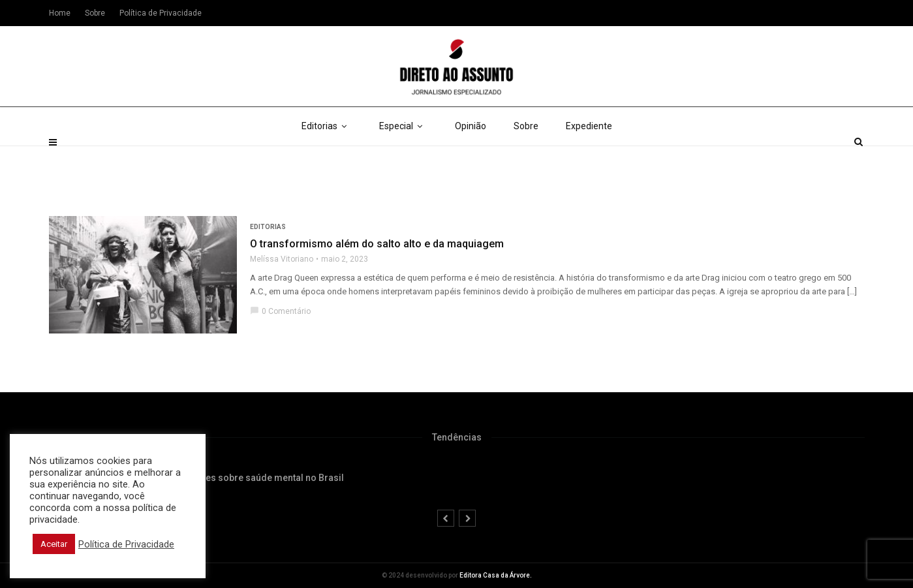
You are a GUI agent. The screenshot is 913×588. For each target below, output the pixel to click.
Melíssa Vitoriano (282, 259)
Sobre (526, 157)
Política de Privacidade (161, 13)
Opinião (471, 157)
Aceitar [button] (54, 544)
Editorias (327, 157)
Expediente (589, 157)
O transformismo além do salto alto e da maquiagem (377, 244)
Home (60, 13)
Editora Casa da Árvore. (496, 575)
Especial (403, 157)
